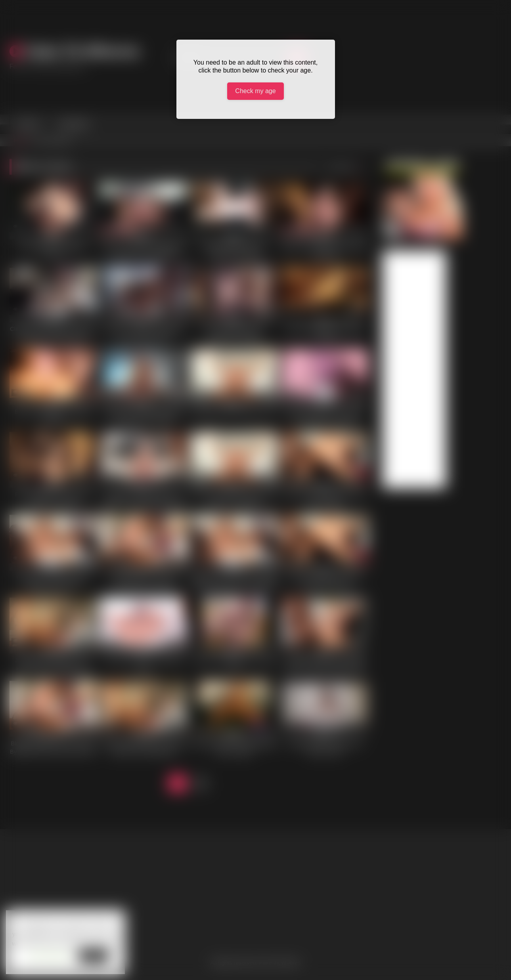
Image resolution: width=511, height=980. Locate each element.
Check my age (255, 91)
